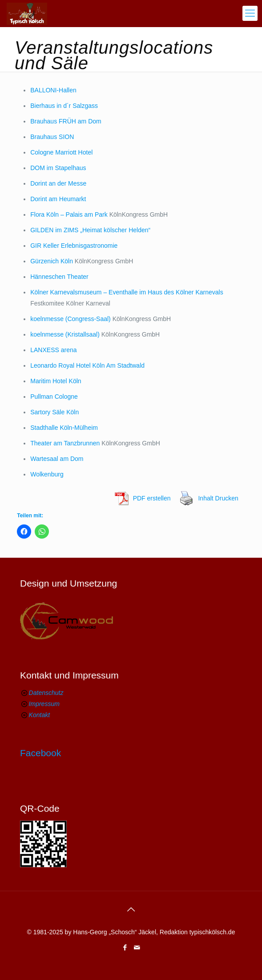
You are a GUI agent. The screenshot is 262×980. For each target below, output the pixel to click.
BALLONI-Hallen (53, 90)
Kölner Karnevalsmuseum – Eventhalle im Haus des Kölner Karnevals (127, 292)
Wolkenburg (47, 474)
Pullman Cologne (54, 397)
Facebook (40, 753)
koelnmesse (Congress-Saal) (71, 319)
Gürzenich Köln (52, 261)
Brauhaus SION (52, 137)
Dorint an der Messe (58, 183)
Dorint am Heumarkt (58, 199)
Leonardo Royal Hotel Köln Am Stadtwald (87, 365)
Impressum (44, 704)
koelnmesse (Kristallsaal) (65, 334)
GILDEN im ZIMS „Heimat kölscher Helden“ (90, 230)
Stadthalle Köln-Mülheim (64, 428)
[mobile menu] (250, 13)
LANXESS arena (53, 350)
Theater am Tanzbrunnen (65, 443)
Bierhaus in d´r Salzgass (64, 106)
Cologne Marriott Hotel (61, 152)
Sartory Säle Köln (54, 412)
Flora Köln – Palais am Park (69, 214)
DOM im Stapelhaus (58, 168)
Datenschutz (46, 693)
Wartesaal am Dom (57, 459)
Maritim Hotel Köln (56, 381)
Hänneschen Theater (59, 277)
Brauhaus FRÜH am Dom (66, 121)
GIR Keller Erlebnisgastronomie (74, 246)
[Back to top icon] (131, 909)
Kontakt (39, 715)
